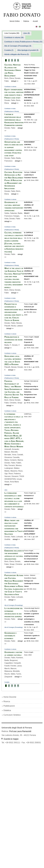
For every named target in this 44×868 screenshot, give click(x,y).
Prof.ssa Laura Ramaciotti (20, 731)
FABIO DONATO (22, 15)
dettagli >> (15, 81)
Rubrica (26, 21)
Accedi (35, 21)
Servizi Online (15, 21)
